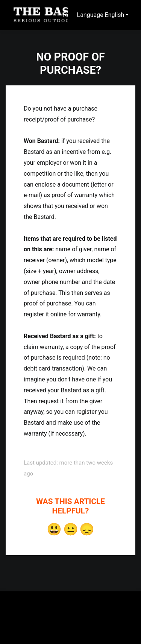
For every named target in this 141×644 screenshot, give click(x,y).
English (115, 15)
